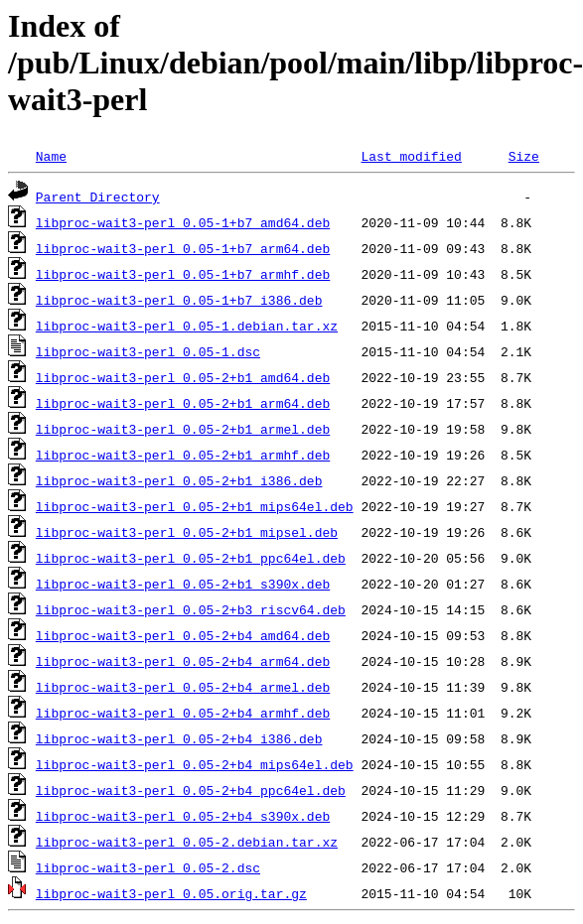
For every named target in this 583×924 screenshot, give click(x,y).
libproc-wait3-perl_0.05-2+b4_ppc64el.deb (191, 790)
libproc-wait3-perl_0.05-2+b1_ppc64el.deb (191, 558)
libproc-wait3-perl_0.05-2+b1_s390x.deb (183, 584)
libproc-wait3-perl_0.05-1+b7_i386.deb (179, 300)
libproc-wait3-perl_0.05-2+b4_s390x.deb (183, 816)
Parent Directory (98, 197)
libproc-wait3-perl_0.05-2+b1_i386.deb (179, 480)
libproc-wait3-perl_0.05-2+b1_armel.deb (183, 429)
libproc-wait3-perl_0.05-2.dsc (148, 867)
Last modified (411, 156)
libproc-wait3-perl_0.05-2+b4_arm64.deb (183, 661)
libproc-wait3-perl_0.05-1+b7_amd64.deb (183, 222)
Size (524, 156)
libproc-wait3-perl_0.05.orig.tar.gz (171, 893)
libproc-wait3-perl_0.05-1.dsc (148, 351)
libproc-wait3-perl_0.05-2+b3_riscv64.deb (191, 609)
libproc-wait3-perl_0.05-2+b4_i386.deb (179, 738)
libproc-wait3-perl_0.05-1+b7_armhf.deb (183, 274)
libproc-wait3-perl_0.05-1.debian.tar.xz (187, 326)
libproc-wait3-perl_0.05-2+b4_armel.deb (183, 687)
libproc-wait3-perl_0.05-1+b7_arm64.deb (183, 248)
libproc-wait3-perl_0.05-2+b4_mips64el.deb (195, 764)
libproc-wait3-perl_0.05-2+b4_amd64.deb (183, 635)
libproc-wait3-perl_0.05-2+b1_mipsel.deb (187, 532)
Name (51, 156)
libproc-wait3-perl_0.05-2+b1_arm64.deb (183, 403)
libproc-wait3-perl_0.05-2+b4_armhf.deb (183, 713)
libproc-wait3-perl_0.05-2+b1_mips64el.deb (195, 506)
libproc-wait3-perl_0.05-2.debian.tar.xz (187, 842)
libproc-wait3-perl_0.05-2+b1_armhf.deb (183, 455)
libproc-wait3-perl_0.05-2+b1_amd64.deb (183, 377)
